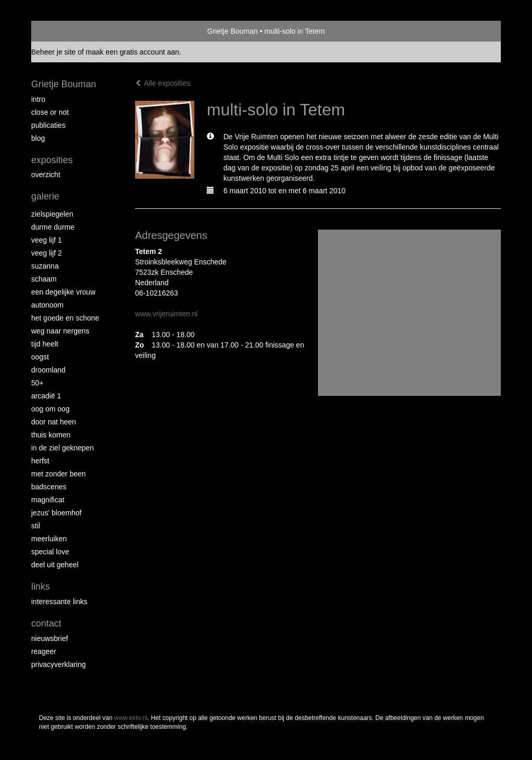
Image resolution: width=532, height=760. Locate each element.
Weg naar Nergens (60, 331)
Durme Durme (53, 227)
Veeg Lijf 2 (46, 253)
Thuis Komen (51, 435)
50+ (37, 383)
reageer (44, 651)
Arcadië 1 (46, 396)
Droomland (48, 370)
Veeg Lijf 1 (46, 240)
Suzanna (45, 266)
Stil (36, 526)
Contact (46, 623)
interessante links (59, 602)
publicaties (48, 125)
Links (41, 586)
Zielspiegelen (52, 214)
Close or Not (50, 112)
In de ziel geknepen (63, 448)
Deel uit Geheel (55, 565)
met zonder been (58, 474)
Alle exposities (163, 83)
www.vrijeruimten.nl (167, 314)
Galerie (45, 196)
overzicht (46, 175)
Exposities (52, 160)
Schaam (44, 279)
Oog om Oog (50, 409)
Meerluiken (49, 539)
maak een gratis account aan (132, 52)
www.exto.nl (131, 718)
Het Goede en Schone (65, 318)
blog (38, 138)
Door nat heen (54, 422)
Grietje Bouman (232, 31)
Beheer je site (54, 52)
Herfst (40, 461)
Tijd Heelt (45, 344)
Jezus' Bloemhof (56, 513)
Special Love (50, 552)
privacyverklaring (58, 664)
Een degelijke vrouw (63, 292)
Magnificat (48, 500)
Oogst (40, 357)
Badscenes (49, 487)
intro (38, 99)
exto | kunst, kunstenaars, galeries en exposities (61, 31)
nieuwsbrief (50, 638)
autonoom (47, 305)
